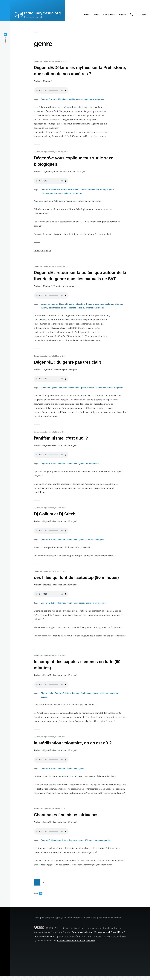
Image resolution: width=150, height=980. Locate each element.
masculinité (74, 388)
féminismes (72, 464)
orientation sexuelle (95, 308)
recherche (77, 193)
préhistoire (74, 99)
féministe (56, 189)
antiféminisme (92, 464)
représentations (97, 99)
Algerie (44, 693)
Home (36, 32)
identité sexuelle (77, 308)
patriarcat (104, 693)
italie (51, 693)
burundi (44, 697)
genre (54, 99)
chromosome (47, 193)
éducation (80, 304)
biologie (104, 189)
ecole (72, 304)
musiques (99, 539)
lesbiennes (101, 388)
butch (110, 388)
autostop (90, 603)
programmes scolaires (103, 304)
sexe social (73, 189)
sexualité (63, 388)
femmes (62, 464)
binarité (91, 388)
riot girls (90, 539)
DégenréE (45, 99)
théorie (44, 308)
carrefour (114, 693)
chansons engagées (102, 840)
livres (89, 304)
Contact (76, 940)
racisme (84, 99)
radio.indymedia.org (42, 13)
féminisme (63, 99)
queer (83, 388)
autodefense (101, 603)
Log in (143, 15)
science (68, 193)
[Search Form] (131, 15)
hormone (59, 193)
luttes (54, 464)
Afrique (88, 840)
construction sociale (89, 189)
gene (111, 189)
